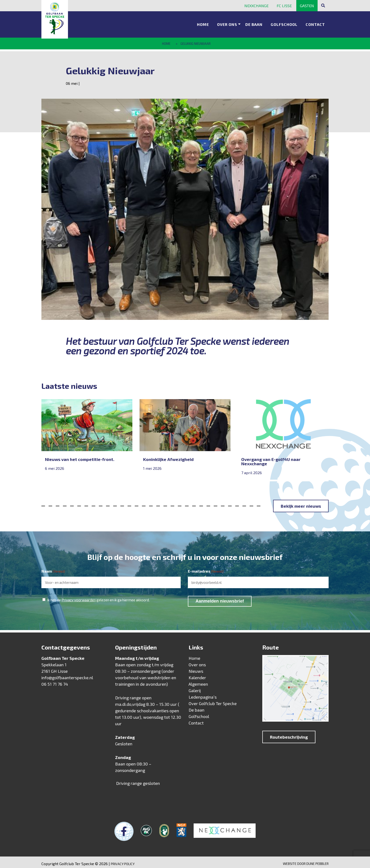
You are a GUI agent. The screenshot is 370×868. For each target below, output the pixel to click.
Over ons (227, 23)
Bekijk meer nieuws (301, 503)
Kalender (197, 675)
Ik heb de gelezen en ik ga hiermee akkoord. (98, 597)
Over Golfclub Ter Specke (213, 701)
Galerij (195, 688)
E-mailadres (206, 569)
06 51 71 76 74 (55, 681)
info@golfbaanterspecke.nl (67, 675)
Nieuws (196, 668)
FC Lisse (284, 6)
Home (203, 23)
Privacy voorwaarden (79, 597)
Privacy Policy (123, 861)
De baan (254, 23)
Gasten (307, 6)
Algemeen (198, 681)
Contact (315, 23)
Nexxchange (256, 6)
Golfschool (284, 23)
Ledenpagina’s (203, 694)
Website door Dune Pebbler (306, 861)
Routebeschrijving (289, 734)
